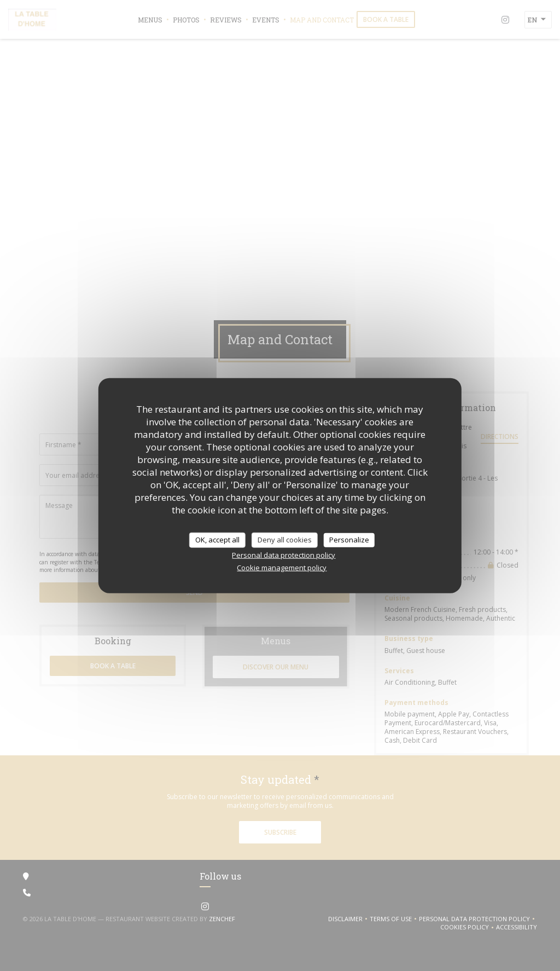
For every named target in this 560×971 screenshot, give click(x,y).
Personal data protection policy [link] (284, 554)
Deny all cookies (285, 540)
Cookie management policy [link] (282, 567)
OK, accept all (217, 540)
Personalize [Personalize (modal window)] (349, 540)
